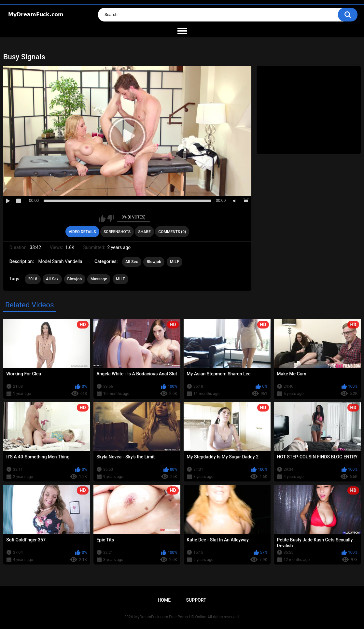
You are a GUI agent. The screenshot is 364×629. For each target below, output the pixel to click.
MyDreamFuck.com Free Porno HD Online (170, 617)
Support (196, 600)
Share (145, 232)
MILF (175, 262)
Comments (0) (172, 232)
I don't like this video (111, 218)
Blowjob (154, 262)
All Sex (132, 262)
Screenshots (117, 232)
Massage (99, 279)
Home (164, 600)
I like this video (102, 218)
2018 (33, 279)
